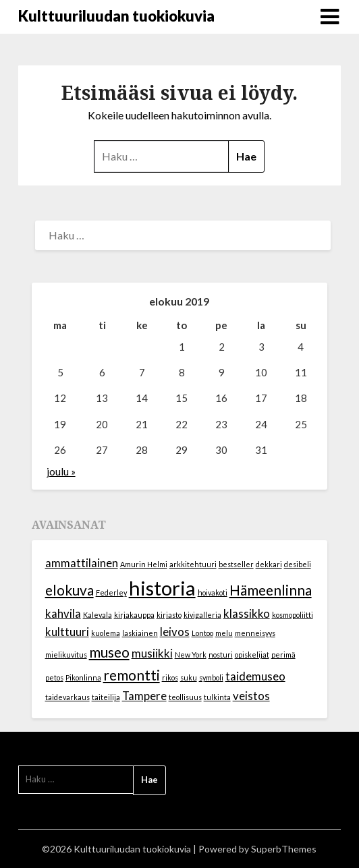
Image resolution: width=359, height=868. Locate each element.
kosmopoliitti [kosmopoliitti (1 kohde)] (293, 615)
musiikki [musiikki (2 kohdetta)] (152, 653)
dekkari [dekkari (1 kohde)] (269, 564)
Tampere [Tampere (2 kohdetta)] (144, 696)
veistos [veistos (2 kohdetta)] (251, 696)
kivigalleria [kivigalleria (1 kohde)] (202, 615)
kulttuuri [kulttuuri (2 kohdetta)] (67, 632)
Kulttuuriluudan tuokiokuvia (116, 16)
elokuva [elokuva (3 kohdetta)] (70, 590)
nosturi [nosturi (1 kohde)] (221, 655)
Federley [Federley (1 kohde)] (111, 592)
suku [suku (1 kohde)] (189, 677)
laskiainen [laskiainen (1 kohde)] (140, 633)
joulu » (61, 471)
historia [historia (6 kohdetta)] (162, 588)
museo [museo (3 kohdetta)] (109, 652)
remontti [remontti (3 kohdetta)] (132, 675)
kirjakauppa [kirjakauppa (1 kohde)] (134, 615)
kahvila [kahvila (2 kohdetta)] (63, 613)
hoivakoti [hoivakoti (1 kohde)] (213, 592)
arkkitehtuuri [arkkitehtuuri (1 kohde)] (193, 564)
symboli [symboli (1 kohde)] (211, 677)
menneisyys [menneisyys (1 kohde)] (255, 633)
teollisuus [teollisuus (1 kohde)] (185, 697)
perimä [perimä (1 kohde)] (283, 655)
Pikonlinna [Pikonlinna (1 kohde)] (83, 677)
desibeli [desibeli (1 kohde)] (298, 564)
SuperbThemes (284, 849)
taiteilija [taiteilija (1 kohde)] (106, 697)
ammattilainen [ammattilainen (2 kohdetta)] (82, 563)
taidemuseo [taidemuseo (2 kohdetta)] (255, 676)
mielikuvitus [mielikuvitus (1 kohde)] (66, 655)
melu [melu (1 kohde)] (224, 633)
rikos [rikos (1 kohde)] (170, 677)
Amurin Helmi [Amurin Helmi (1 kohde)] (144, 564)
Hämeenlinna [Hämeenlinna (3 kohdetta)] (271, 590)
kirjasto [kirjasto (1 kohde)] (169, 615)
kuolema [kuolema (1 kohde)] (106, 633)
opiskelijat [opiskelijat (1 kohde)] (252, 655)
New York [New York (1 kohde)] (191, 655)
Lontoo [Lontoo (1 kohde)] (202, 633)
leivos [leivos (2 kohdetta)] (175, 632)
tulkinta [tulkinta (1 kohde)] (217, 697)
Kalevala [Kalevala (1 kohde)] (98, 615)
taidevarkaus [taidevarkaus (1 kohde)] (67, 697)
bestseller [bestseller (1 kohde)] (236, 564)
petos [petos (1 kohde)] (54, 677)
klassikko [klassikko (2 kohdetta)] (247, 613)
